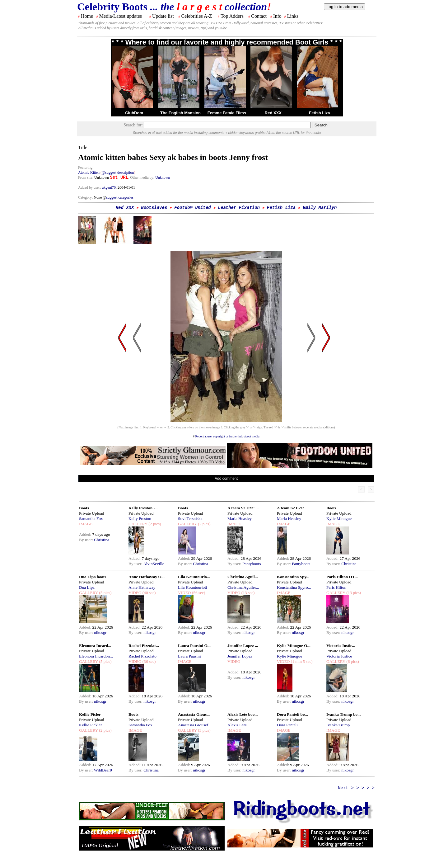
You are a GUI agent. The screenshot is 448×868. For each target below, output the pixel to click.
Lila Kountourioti (193, 587)
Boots (84, 508)
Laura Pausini (189, 656)
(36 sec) (148, 661)
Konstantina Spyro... (294, 587)
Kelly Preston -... (143, 508)
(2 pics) (154, 524)
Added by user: (90, 187)
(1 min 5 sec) (301, 661)
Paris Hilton (336, 587)
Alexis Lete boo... (243, 714)
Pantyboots (252, 564)
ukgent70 (109, 187)
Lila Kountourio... (194, 577)
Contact (259, 16)
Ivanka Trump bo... (343, 714)
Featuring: (86, 167)
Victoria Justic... (341, 646)
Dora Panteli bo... (292, 714)
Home (87, 16)
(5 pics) (105, 593)
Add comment (226, 479)
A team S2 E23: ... (243, 508)
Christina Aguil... (243, 577)
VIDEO (135, 593)
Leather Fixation (239, 208)
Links (293, 16)
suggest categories (120, 197)
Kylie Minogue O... (294, 646)
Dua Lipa (87, 587)
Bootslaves (154, 208)
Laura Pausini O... (194, 646)
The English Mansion (180, 113)
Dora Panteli (287, 725)
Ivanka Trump (338, 725)
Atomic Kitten (89, 172)
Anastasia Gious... (194, 714)
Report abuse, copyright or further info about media (227, 436)
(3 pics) (204, 730)
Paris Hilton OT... (342, 577)
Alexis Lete (237, 725)
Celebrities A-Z (196, 16)
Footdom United (193, 208)
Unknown (163, 177)
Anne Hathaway (142, 587)
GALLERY (138, 524)
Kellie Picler (90, 714)
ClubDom (134, 113)
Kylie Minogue (339, 519)
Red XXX (273, 113)
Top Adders (232, 16)
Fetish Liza (319, 113)
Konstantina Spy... (293, 577)
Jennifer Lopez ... (243, 646)
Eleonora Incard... (95, 646)
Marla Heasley (240, 519)
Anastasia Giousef (193, 725)
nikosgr (100, 632)
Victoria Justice (339, 656)
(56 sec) (198, 593)
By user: (86, 540)
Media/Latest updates (121, 16)
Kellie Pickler (91, 725)
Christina (102, 540)
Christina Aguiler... (243, 587)
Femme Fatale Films (227, 113)
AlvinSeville (154, 564)
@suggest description (118, 172)
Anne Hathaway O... (147, 577)
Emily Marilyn (320, 208)
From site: (86, 177)
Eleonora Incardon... (96, 656)
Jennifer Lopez (240, 656)
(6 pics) (352, 661)
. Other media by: (142, 177)
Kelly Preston (140, 519)
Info (277, 16)
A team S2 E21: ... (293, 508)
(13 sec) (247, 593)
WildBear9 (103, 770)
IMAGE (86, 524)
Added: (86, 534)
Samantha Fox (91, 519)
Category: (86, 197)
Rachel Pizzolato (142, 656)
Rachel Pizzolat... (144, 646)
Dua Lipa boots (93, 577)
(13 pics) (353, 593)
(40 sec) (148, 593)
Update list (163, 16)
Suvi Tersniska (190, 519)
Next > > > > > (356, 788)
